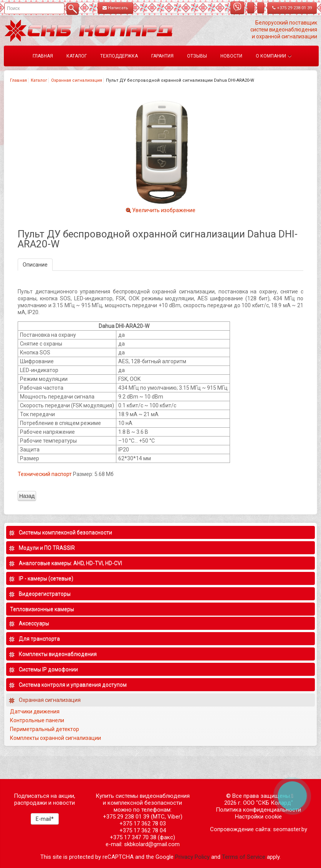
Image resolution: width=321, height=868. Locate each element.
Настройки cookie (258, 817)
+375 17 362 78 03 (143, 824)
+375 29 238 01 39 (292, 8)
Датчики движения (35, 712)
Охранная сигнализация (77, 80)
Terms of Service (244, 857)
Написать (115, 8)
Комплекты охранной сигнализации (55, 738)
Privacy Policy (192, 857)
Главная (18, 80)
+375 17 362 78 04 (143, 830)
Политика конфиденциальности (258, 810)
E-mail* (45, 819)
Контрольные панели (37, 720)
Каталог (39, 80)
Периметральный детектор (45, 729)
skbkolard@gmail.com (152, 844)
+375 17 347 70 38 (133, 837)
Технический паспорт (45, 474)
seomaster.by (290, 829)
